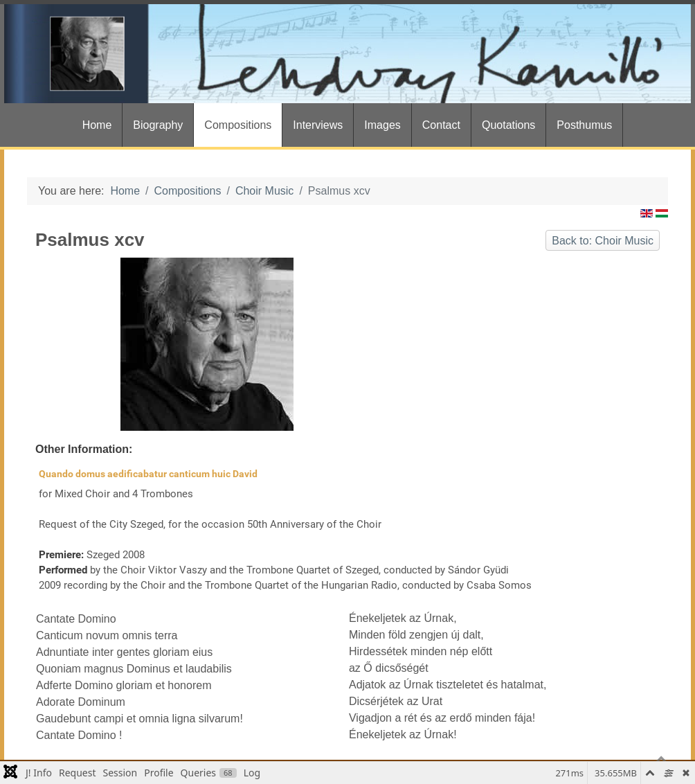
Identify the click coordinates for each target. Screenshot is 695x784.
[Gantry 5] (347, 54)
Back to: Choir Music (603, 241)
